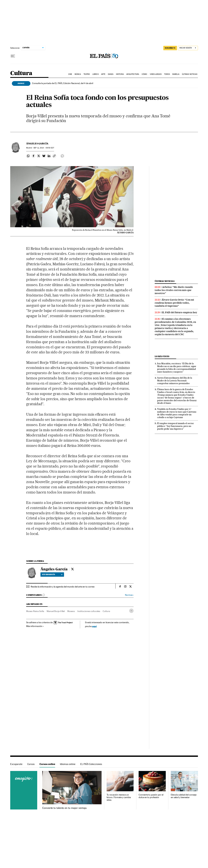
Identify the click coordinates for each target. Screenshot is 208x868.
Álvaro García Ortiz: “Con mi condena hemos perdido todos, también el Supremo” (174, 303)
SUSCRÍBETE (170, 48)
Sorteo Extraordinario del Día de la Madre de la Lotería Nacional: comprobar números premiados (175, 381)
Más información (35, 626)
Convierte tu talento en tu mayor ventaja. (65, 808)
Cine (70, 74)
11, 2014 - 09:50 (44, 148)
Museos (71, 611)
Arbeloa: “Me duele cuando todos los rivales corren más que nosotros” (174, 290)
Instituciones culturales (89, 611)
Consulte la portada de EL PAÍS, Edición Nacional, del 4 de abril (63, 83)
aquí (94, 626)
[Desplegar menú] (13, 56)
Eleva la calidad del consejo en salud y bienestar (184, 796)
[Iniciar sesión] (188, 48)
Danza (111, 74)
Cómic (145, 74)
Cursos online (47, 764)
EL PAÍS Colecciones (91, 764)
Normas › (129, 595)
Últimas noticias (190, 74)
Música (78, 74)
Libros (96, 74)
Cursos (31, 764)
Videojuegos (156, 74)
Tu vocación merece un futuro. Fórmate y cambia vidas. (119, 797)
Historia (120, 74)
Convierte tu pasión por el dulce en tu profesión (151, 796)
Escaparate (16, 764)
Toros (167, 74)
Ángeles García (37, 144)
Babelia (176, 74)
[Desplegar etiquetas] (131, 611)
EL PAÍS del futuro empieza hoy (179, 312)
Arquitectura (133, 74)
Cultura (21, 73)
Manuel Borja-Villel (56, 611)
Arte (103, 74)
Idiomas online (68, 764)
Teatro (87, 74)
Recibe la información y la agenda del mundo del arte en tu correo (63, 587)
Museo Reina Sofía (35, 611)
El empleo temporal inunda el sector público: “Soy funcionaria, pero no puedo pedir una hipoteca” (175, 426)
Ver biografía (52, 574)
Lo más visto (162, 356)
